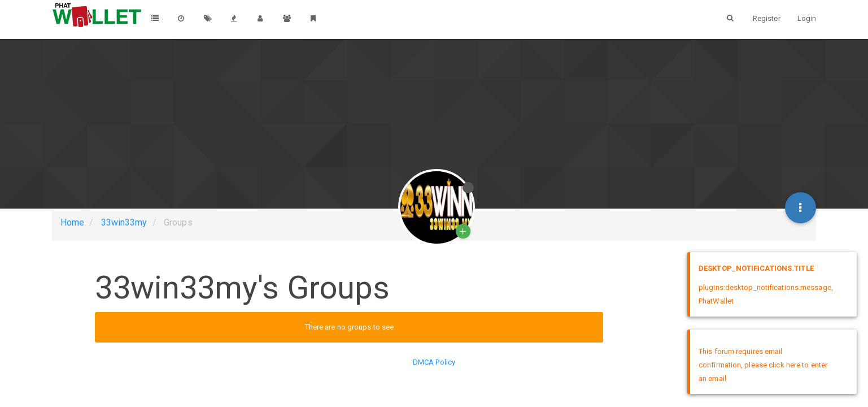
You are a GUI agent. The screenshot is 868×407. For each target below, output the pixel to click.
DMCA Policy (434, 362)
